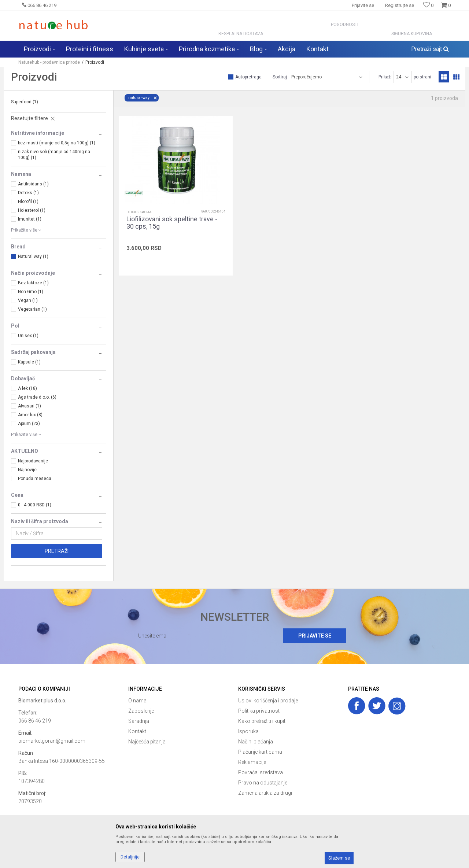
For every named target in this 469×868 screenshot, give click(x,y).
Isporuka (248, 731)
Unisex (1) (28, 336)
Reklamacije (252, 762)
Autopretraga (248, 77)
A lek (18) (27, 388)
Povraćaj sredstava (261, 772)
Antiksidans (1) (33, 184)
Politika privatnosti (259, 711)
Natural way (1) (33, 256)
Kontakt (137, 731)
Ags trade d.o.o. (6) (37, 397)
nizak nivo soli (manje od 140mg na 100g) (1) (54, 155)
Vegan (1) (28, 300)
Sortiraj (280, 77)
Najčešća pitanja (147, 742)
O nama (137, 701)
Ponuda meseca (35, 479)
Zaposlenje (141, 711)
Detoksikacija (139, 212)
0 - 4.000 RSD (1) (35, 505)
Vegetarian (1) (32, 309)
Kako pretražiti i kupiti (262, 721)
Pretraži (57, 551)
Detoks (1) (28, 193)
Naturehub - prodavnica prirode (49, 62)
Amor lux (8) (30, 415)
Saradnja (139, 721)
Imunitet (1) (30, 219)
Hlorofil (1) (28, 202)
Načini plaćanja (256, 742)
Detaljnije (130, 857)
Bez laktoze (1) (33, 283)
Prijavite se (315, 636)
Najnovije (27, 470)
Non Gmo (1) (31, 292)
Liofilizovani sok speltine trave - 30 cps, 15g (172, 223)
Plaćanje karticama (260, 752)
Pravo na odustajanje (263, 783)
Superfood (25, 102)
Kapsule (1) (29, 362)
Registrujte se (400, 5)
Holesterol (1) (32, 210)
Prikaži (385, 77)
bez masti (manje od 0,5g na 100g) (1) (57, 143)
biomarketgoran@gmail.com (52, 741)
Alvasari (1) (29, 406)
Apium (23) (29, 424)
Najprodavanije (33, 461)
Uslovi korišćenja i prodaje (268, 701)
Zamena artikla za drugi (265, 793)
